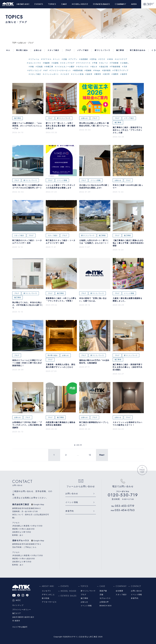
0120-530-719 (123, 495)
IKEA (111, 59)
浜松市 (89, 74)
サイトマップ (18, 605)
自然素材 (84, 59)
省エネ (95, 67)
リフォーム (35, 59)
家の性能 (46, 598)
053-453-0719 (125, 506)
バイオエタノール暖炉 (65, 67)
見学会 (94, 59)
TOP (14, 43)
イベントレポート (52, 74)
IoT (46, 70)
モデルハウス (83, 67)
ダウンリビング (35, 70)
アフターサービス (49, 602)
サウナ (103, 59)
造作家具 (107, 70)
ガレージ (104, 63)
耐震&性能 (78, 70)
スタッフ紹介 (36, 74)
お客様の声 (104, 602)
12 (90, 455)
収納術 (89, 70)
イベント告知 (78, 74)
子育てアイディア (121, 70)
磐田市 (98, 74)
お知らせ (84, 602)
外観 (32, 67)
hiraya (97, 70)
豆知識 (40, 67)
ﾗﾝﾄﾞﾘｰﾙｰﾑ (47, 59)
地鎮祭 (47, 63)
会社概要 (119, 591)
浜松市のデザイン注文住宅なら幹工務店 (81, 637)
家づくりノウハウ (88, 591)
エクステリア (122, 59)
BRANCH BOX (106, 606)
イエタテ (66, 74)
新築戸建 (103, 591)
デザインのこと (48, 595)
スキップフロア (68, 63)
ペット (57, 59)
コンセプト (46, 591)
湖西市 (116, 74)
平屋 (96, 63)
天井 (125, 67)
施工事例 (84, 598)
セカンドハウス (35, 63)
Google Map (38, 504)
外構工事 (49, 67)
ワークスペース (84, 63)
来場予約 (70, 511)
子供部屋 (115, 63)
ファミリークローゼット (61, 70)
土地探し (125, 63)
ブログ (83, 595)
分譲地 (56, 63)
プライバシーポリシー (22, 610)
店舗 (65, 59)
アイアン (74, 59)
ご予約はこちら (30, 547)
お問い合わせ (72, 494)
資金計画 (104, 67)
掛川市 (107, 74)
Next (102, 455)
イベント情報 (72, 502)
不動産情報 (116, 67)
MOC (17, 600)
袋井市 (125, 74)
